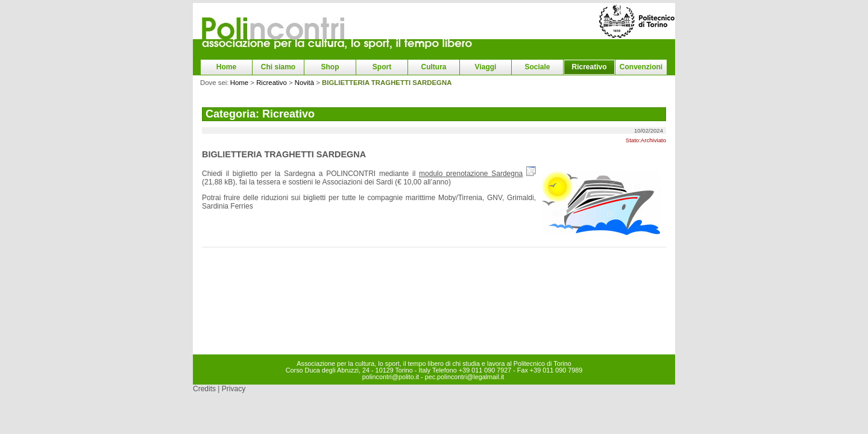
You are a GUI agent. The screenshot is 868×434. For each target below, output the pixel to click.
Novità (304, 83)
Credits (204, 389)
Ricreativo (589, 67)
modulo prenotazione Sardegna (471, 174)
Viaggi (486, 67)
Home (226, 67)
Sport (382, 67)
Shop (330, 67)
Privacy (234, 389)
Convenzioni (641, 67)
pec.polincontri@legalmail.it (465, 377)
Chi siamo (278, 67)
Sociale (537, 67)
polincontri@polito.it (391, 377)
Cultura (434, 67)
